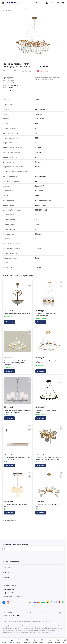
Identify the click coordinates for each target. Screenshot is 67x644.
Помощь (6, 577)
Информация (7, 572)
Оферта (61, 613)
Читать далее (47, 632)
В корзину (9, 322)
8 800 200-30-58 (8, 590)
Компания (6, 567)
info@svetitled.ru (8, 593)
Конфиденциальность (48, 613)
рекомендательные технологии (42, 621)
